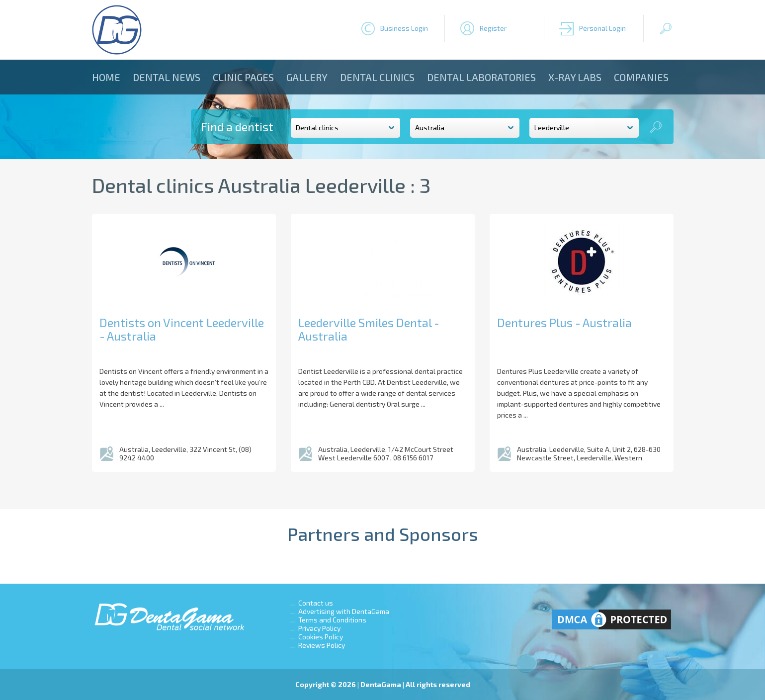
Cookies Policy (321, 637)
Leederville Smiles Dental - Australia (369, 329)
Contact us (316, 603)
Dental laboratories (481, 77)
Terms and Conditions (332, 620)
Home (106, 77)
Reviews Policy (322, 645)
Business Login (404, 28)
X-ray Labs (575, 77)
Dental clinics (377, 77)
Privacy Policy (319, 628)
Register (493, 28)
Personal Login (602, 28)
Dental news (167, 77)
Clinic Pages (243, 77)
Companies (641, 77)
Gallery (307, 77)
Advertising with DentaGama (344, 611)
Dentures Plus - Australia (564, 322)
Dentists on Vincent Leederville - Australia (182, 329)
